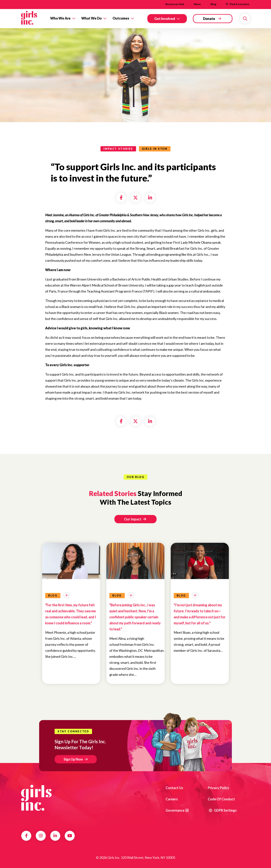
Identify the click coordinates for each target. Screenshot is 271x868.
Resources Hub (175, 4)
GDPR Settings (223, 810)
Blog (213, 4)
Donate (209, 19)
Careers (172, 799)
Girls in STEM (155, 149)
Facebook (26, 836)
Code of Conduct (221, 799)
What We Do (91, 18)
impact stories (118, 149)
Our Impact (135, 519)
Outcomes (121, 18)
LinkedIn (55, 836)
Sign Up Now (73, 759)
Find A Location (239, 4)
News (197, 4)
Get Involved (165, 19)
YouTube (70, 836)
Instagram (41, 836)
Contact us (174, 788)
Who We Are (60, 18)
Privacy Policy (218, 788)
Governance (175, 810)
